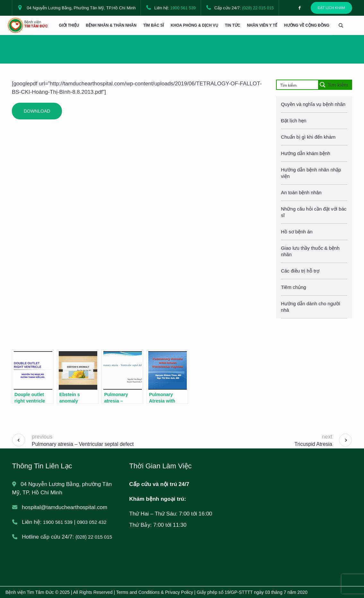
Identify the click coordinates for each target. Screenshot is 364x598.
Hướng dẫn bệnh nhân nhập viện (311, 173)
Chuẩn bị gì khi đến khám (308, 137)
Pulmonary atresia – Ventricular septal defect (83, 444)
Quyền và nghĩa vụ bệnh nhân (313, 104)
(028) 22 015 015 (258, 8)
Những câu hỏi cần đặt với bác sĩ (314, 212)
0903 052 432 (92, 522)
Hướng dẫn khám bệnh (305, 153)
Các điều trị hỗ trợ (300, 271)
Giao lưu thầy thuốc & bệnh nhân (310, 251)
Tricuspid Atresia (313, 444)
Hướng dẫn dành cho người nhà (310, 307)
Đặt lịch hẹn (294, 121)
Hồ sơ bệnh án (297, 232)
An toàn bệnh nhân (301, 192)
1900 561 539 (183, 8)
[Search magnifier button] (335, 85)
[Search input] (299, 85)
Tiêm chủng (293, 287)
